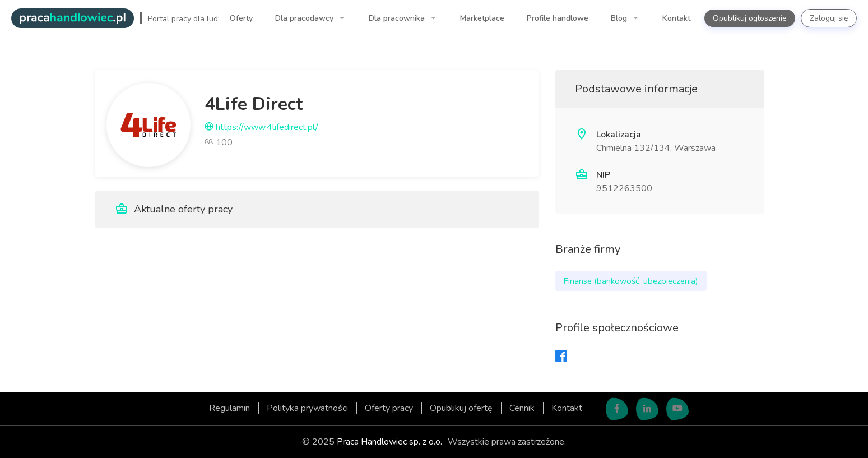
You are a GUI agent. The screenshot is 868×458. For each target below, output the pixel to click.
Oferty (241, 18)
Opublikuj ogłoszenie (750, 18)
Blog (620, 18)
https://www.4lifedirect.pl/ (261, 127)
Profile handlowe (558, 18)
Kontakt (676, 18)
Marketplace (482, 18)
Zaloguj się (829, 18)
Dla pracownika (398, 18)
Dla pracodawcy (305, 18)
